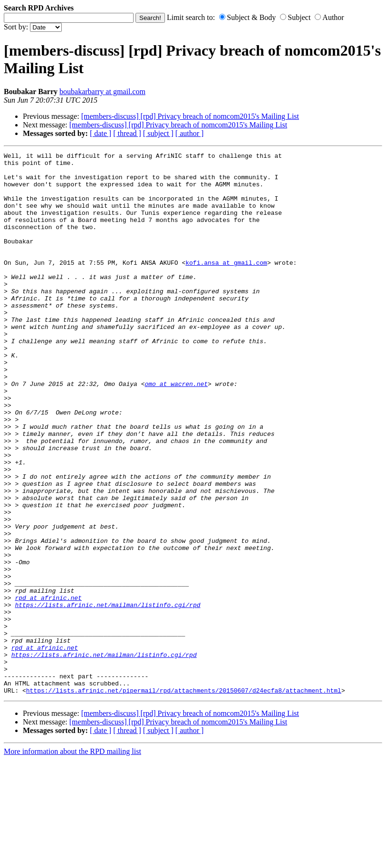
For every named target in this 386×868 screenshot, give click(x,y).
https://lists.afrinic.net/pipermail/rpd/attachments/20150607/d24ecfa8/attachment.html (184, 799)
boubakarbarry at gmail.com (102, 92)
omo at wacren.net (176, 431)
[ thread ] (127, 133)
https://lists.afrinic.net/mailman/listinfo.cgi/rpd (107, 696)
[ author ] (190, 133)
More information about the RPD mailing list (72, 860)
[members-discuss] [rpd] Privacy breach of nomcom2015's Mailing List (190, 116)
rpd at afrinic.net (48, 687)
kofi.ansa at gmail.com (226, 285)
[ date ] (101, 133)
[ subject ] (158, 133)
